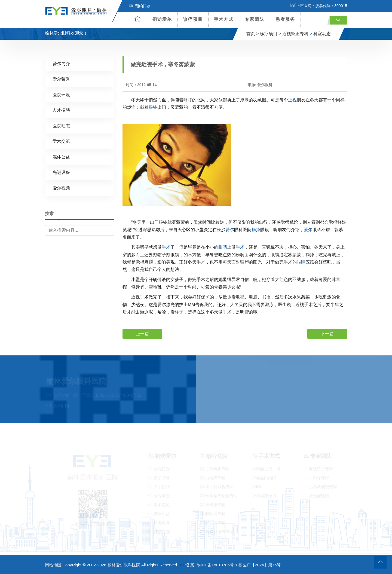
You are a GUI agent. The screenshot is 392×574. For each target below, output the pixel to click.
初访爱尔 (162, 19)
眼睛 (223, 247)
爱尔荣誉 (61, 79)
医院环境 (61, 94)
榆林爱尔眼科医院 (124, 565)
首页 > (253, 34)
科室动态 (322, 34)
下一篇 (327, 333)
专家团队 (255, 19)
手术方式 (224, 19)
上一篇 (142, 333)
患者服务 (285, 19)
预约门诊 (140, 6)
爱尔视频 (61, 188)
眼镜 (153, 107)
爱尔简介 (61, 63)
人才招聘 (61, 110)
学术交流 (61, 141)
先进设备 (61, 172)
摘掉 (256, 229)
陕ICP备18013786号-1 (217, 565)
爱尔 (230, 229)
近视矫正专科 (295, 34)
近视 (292, 100)
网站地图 (53, 565)
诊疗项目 (193, 19)
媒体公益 (61, 157)
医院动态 (61, 126)
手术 (166, 247)
